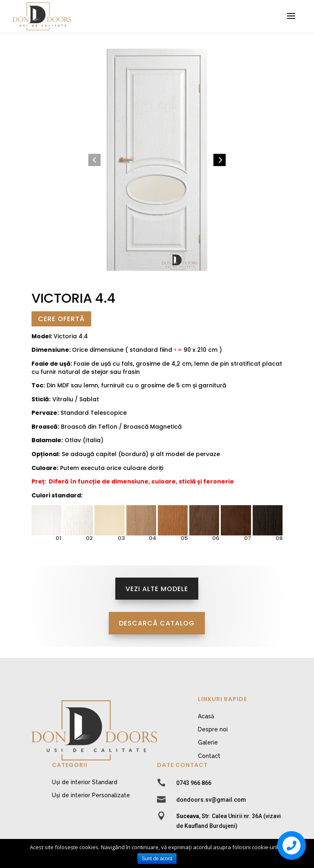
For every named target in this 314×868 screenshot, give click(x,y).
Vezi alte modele (157, 589)
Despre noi (213, 729)
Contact (209, 756)
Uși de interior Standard (85, 782)
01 (58, 538)
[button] (94, 160)
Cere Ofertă (61, 319)
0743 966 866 (194, 783)
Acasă (206, 716)
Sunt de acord (157, 859)
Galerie (208, 742)
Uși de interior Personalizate (91, 795)
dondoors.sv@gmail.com (211, 800)
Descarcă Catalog (157, 623)
